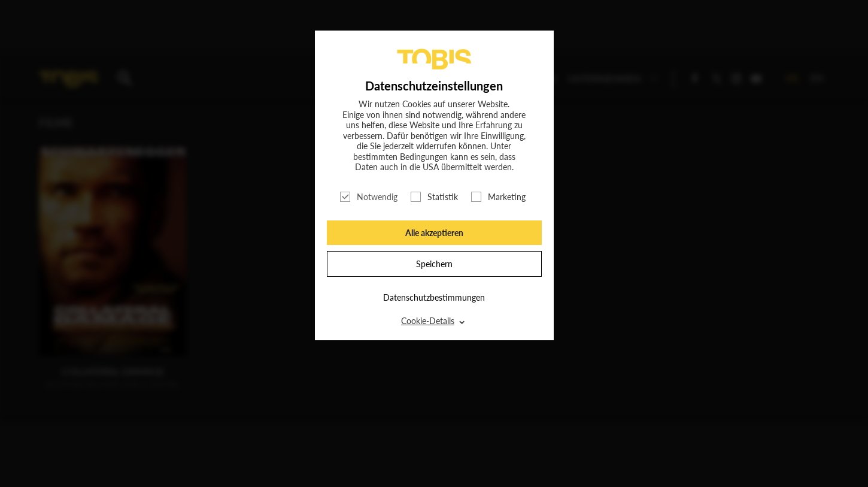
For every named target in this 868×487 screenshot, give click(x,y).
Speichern (434, 264)
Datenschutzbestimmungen (434, 297)
